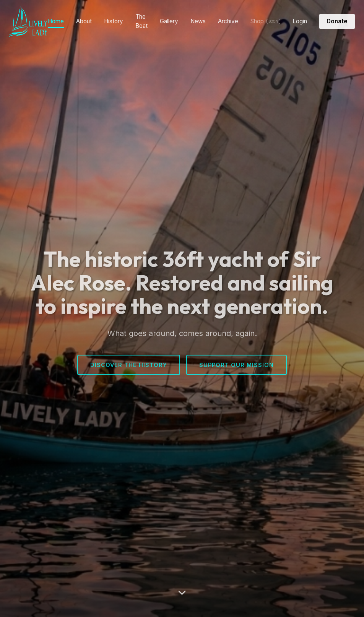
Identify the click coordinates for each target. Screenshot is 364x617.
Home (56, 21)
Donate (337, 21)
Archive (228, 21)
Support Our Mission (236, 366)
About (84, 21)
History (114, 21)
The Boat (141, 21)
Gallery (169, 21)
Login (300, 21)
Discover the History (129, 366)
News (198, 21)
